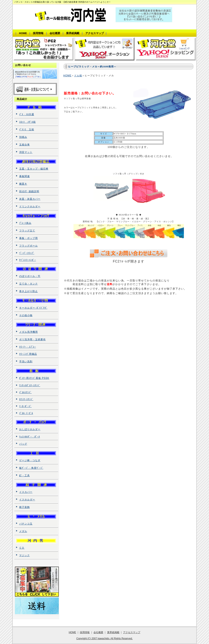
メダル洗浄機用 (28, 332)
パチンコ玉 (26, 524)
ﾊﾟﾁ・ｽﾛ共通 (27, 114)
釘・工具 (24, 475)
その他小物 (26, 315)
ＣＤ (22, 548)
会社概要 (98, 632)
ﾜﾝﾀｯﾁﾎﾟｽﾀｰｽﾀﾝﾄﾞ (30, 385)
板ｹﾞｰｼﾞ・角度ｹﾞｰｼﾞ (31, 468)
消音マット (26, 152)
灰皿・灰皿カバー (30, 199)
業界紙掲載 (113, 632)
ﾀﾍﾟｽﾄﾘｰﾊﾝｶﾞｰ (28, 260)
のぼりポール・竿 (30, 276)
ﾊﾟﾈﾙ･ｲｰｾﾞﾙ (26, 413)
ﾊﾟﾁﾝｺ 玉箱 (27, 129)
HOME (67, 76)
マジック (24, 555)
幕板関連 (24, 176)
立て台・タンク (28, 284)
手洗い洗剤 (26, 362)
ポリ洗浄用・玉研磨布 (32, 339)
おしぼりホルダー (30, 429)
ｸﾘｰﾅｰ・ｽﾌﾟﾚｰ (28, 347)
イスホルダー (27, 500)
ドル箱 (78, 76)
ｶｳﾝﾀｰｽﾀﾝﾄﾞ (26, 399)
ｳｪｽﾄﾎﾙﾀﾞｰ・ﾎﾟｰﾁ (30, 437)
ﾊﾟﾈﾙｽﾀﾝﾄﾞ (25, 392)
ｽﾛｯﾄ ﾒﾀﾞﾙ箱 (27, 122)
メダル (23, 531)
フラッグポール (28, 246)
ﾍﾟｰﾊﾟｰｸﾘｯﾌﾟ (27, 253)
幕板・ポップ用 (28, 238)
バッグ (23, 444)
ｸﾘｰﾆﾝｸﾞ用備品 (28, 354)
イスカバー (26, 492)
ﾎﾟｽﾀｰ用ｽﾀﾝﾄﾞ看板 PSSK (34, 378)
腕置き (23, 184)
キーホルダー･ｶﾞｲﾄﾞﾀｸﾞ (33, 308)
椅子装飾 (24, 507)
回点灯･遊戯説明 (29, 191)
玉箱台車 (24, 145)
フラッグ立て (27, 231)
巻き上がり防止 (28, 291)
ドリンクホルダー (30, 206)
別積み (23, 137)
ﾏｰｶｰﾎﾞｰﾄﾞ (25, 406)
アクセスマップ (132, 632)
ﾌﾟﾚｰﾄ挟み (25, 223)
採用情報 (85, 632)
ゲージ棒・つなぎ (30, 460)
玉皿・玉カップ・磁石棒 (34, 169)
